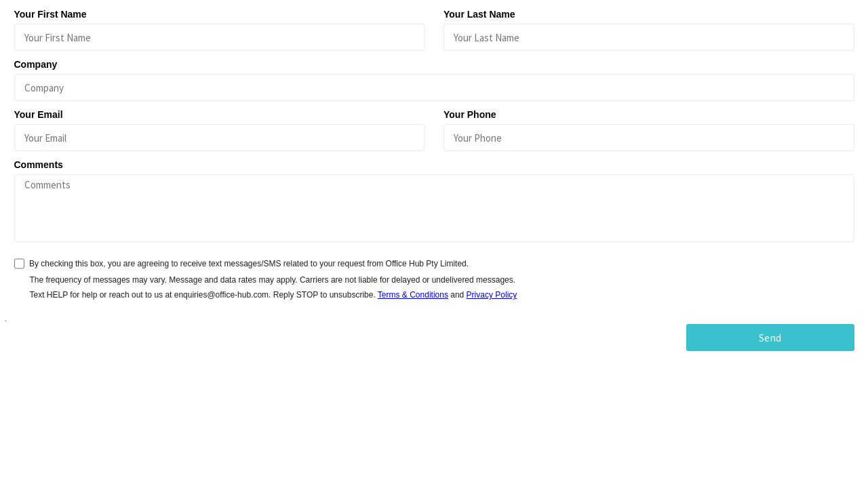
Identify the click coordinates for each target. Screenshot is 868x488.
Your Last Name (479, 14)
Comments (39, 165)
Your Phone (470, 115)
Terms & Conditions (413, 295)
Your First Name (51, 14)
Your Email (39, 115)
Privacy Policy (492, 295)
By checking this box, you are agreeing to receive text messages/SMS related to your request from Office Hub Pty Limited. (249, 264)
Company (36, 64)
